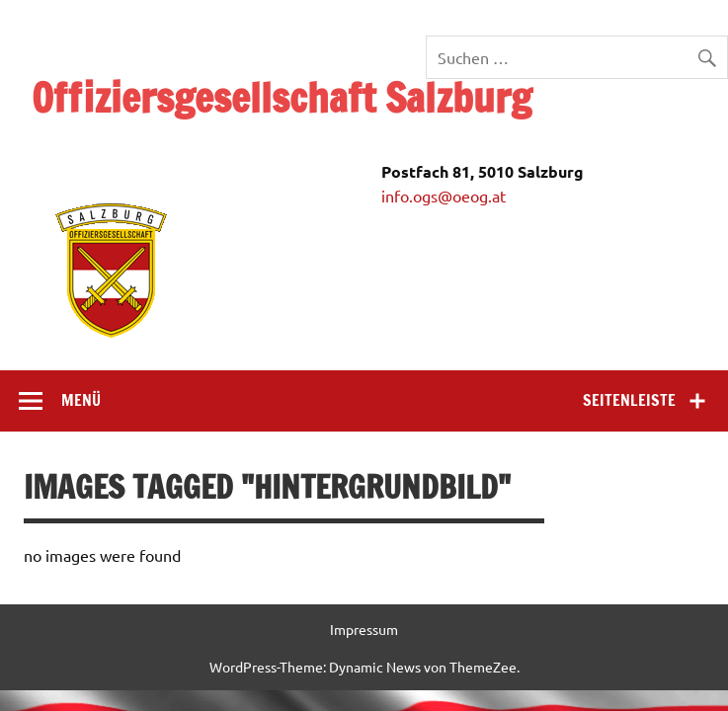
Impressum (364, 629)
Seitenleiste (629, 400)
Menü (81, 400)
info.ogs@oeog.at (444, 196)
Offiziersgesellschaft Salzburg (282, 97)
